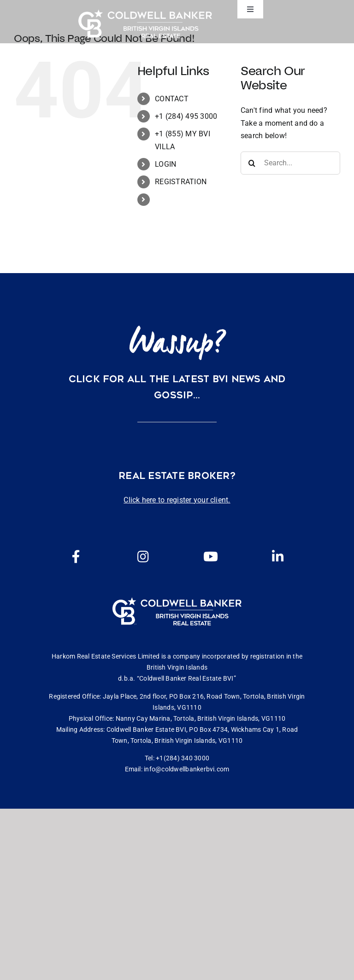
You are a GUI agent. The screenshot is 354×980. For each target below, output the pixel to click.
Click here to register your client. (177, 500)
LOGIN (165, 164)
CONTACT (172, 99)
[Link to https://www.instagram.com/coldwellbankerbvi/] (143, 557)
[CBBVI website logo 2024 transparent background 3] (145, 24)
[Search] (252, 163)
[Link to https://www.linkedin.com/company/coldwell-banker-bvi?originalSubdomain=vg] (278, 557)
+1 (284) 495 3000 (186, 116)
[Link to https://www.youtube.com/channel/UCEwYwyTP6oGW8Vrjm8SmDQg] (211, 557)
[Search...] (290, 163)
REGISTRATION (181, 182)
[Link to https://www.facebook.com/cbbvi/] (76, 557)
